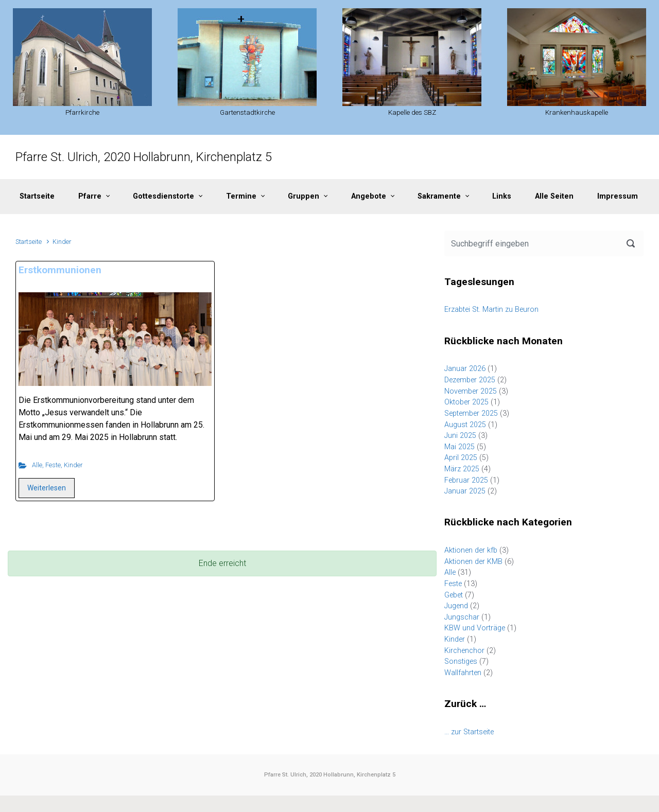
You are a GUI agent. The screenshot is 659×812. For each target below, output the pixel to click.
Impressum (618, 196)
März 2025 (462, 469)
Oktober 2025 (466, 402)
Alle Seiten (554, 196)
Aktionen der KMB (473, 562)
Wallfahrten (463, 673)
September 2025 (471, 413)
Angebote (369, 196)
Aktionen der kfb (471, 550)
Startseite (37, 196)
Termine (241, 196)
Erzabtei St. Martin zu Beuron (491, 310)
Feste (53, 465)
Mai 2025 (459, 447)
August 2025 (465, 425)
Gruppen (304, 196)
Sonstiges (461, 661)
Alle (37, 465)
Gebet (454, 595)
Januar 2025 (465, 491)
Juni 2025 (460, 436)
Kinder (73, 465)
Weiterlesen (47, 488)
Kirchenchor (464, 651)
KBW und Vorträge (475, 628)
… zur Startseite (469, 732)
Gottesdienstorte (163, 196)
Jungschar (462, 617)
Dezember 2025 (470, 380)
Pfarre (90, 196)
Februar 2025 (466, 480)
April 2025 (461, 458)
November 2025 (471, 391)
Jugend (456, 606)
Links (502, 196)
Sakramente (439, 196)
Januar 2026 (465, 369)
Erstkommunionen (60, 270)
